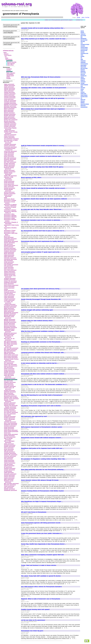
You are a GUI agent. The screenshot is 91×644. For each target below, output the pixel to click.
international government (10, 259)
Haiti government (8, 244)
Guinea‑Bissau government (11, 241)
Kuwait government (9, 291)
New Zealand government (11, 349)
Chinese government (9, 138)
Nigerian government (9, 354)
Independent (83, 61)
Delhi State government (10, 158)
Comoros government (10, 146)
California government (10, 122)
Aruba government (9, 99)
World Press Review (85, 104)
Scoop (82, 91)
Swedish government (9, 447)
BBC (82, 37)
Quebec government (9, 395)
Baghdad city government (11, 105)
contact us (79, 20)
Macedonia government (10, 307)
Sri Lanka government (10, 437)
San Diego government (10, 411)
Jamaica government (9, 272)
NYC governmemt (9, 363)
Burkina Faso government (11, 120)
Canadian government (10, 127)
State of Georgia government (8, 439)
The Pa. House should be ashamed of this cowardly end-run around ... (44, 188)
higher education (11, 73)
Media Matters (83, 65)
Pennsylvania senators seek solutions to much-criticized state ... (42, 156)
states (7, 58)
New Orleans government (11, 344)
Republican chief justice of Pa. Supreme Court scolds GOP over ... (42, 448)
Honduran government (10, 248)
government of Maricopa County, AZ (10, 212)
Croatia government (9, 153)
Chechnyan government (10, 135)
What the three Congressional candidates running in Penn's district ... (44, 331)
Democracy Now (84, 50)
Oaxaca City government (10, 364)
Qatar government (9, 393)
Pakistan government (9, 373)
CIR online (83, 42)
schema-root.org (8, 50)
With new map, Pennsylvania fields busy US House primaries (41, 77)
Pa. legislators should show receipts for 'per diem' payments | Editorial (44, 199)
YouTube (87, 17)
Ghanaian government (10, 194)
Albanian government (9, 88)
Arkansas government (10, 96)
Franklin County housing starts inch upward (35, 609)
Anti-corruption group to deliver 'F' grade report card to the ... (41, 252)
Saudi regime (7, 415)
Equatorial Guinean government (9, 168)
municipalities (10, 74)
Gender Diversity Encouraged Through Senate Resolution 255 (41, 299)
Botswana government (10, 114)
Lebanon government (9, 295)
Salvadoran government (10, 408)
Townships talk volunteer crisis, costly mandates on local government (44, 88)
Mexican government (9, 315)
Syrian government (9, 449)
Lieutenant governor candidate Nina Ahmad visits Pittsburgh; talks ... (43, 353)
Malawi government (9, 308)
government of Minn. (9, 214)
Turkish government (9, 462)
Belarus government (9, 109)
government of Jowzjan (10, 200)
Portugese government (10, 386)
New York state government (11, 348)
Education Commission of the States (84, 53)
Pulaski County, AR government (9, 388)
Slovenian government (10, 426)
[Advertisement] (36, 62)
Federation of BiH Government (9, 178)
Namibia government (9, 329)
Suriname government (10, 445)
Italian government (9, 269)
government (7, 236)
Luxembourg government (10, 306)
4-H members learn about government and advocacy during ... (41, 289)
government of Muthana (10, 215)
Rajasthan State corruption (11, 397)
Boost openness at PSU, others (31, 178)
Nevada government (9, 334)
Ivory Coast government (10, 270)
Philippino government (10, 382)
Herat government (9, 247)
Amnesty (82, 33)
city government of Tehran (11, 140)
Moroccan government (10, 326)
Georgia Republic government (8, 190)
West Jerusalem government (11, 484)
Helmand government (9, 246)
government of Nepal (9, 218)
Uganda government (9, 466)
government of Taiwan (10, 230)
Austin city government (10, 101)
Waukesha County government (9, 481)
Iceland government (9, 252)
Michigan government (10, 321)
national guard (10, 76)
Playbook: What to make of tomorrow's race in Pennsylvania (40, 599)
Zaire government (9, 488)
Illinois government (9, 254)
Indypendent (83, 62)
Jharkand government (10, 274)
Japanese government (10, 273)
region (5, 53)
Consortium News (84, 49)
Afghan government (9, 84)
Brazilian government (9, 116)
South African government (11, 430)
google (79, 17)
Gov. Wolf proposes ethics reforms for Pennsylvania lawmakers (41, 587)
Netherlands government (10, 333)
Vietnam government (9, 477)
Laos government (9, 293)
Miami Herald (83, 67)
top (86, 641)
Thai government (8, 459)
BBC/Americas (83, 39)
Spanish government (9, 436)
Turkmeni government (10, 463)
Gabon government (9, 187)
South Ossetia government (11, 434)
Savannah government (10, 416)
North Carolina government (11, 355)
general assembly (12, 62)
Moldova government (9, 325)
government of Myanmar (10, 217)
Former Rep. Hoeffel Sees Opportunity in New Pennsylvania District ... (44, 544)
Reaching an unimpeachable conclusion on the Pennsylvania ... (41, 342)
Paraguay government (10, 378)
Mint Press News (84, 68)
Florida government (9, 183)
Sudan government (9, 444)
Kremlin (6, 289)
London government (9, 300)
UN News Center (84, 97)
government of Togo (9, 232)
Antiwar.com (83, 34)
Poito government (9, 384)
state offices (10, 65)
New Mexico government (10, 343)
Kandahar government (10, 280)
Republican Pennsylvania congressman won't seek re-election (41, 406)
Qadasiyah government (10, 392)
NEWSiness (83, 71)
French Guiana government (11, 185)
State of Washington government (9, 442)
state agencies (11, 63)
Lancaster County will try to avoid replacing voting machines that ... (43, 28)
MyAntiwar (83, 70)
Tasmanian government (10, 453)
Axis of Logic (83, 36)
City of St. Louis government (8, 142)
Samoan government (9, 410)
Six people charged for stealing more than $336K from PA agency (42, 167)
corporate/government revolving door (10, 149)
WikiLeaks (83, 101)
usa (6, 57)
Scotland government (9, 418)
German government (9, 192)
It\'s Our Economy (84, 64)
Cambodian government (10, 124)
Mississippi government (10, 322)
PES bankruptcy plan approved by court (34, 416)
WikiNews (83, 103)
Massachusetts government (11, 313)
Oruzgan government (9, 371)
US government (8, 471)
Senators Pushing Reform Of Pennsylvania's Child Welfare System (42, 491)
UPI (81, 98)
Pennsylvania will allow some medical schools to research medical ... (43, 374)
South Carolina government (11, 431)
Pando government (9, 374)
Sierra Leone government (11, 423)
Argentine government (10, 94)
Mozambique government (10, 328)
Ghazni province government (8, 196)
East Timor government (10, 162)
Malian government (9, 311)
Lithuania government (10, 299)
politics (8, 77)
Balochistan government (10, 107)
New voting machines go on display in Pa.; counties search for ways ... (44, 39)
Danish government (9, 157)
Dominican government (10, 159)
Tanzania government (9, 452)
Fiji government (8, 180)
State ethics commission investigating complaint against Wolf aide (42, 555)
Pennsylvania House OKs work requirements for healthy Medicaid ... (43, 241)
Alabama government (9, 86)
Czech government (9, 155)
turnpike (8, 78)
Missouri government (9, 323)
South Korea (7, 433)
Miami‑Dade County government (9, 317)
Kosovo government (9, 287)
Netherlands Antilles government (9, 331)
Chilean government (9, 136)
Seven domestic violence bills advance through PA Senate (40, 480)
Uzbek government (9, 473)
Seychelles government (10, 422)
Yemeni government (9, 486)
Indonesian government (10, 258)
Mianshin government (10, 319)
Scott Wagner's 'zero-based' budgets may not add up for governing (43, 98)
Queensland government (10, 396)
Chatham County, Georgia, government (11, 133)
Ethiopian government (10, 172)
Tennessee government (10, 456)
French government (9, 184)
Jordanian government (10, 278)
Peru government (8, 381)
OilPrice (82, 77)
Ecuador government (9, 163)
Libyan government (9, 297)
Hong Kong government (10, 250)
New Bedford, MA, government (9, 337)
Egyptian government (9, 165)
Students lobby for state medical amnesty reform (37, 321)
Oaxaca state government (11, 366)
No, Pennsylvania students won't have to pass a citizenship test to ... (43, 231)
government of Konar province (10, 203)
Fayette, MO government (10, 176)
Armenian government (10, 98)
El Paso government (9, 166)
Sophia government (9, 429)
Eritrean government (9, 170)
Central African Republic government (10, 129)
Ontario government (9, 369)
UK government (8, 467)
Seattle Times (83, 94)
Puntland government (10, 391)
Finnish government (9, 181)
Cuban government (9, 154)
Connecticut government (10, 147)
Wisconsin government (10, 485)
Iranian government (9, 262)
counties (9, 70)
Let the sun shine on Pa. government (33, 620)
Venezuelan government (10, 474)
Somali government (9, 427)
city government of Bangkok (11, 139)
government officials (9, 199)
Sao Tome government (10, 414)
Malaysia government (9, 310)
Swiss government (9, 448)
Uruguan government (9, 470)
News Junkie (83, 73)
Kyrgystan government (10, 292)
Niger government (9, 352)
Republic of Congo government (9, 401)
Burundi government (9, 121)
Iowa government (8, 261)
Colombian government (10, 144)
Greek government (9, 237)
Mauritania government (10, 314)
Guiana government (9, 240)
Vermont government (9, 475)
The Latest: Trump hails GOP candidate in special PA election (41, 576)
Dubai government (9, 161)
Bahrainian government (10, 106)
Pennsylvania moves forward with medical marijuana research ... (42, 438)
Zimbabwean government (10, 490)
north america (8, 55)
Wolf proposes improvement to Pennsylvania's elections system (42, 427)
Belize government (9, 110)
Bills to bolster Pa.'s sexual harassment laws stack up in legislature (43, 109)
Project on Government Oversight (83, 82)
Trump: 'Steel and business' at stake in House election (39, 565)
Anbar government (9, 91)
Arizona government (9, 95)
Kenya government (9, 284)
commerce (9, 69)
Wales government (9, 479)
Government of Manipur (10, 210)
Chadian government (9, 131)
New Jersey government (10, 341)
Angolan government (9, 92)
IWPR (82, 59)
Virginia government (9, 478)
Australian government (10, 102)
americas (6, 54)
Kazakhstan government (10, 282)
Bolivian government (9, 113)
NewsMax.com (84, 76)
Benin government (9, 111)
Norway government (9, 362)
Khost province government (11, 285)
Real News (83, 88)
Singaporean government (10, 425)
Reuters (82, 89)
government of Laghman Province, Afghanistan (10, 205)
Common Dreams (84, 47)
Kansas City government (10, 281)
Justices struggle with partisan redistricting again (37, 310)
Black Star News (84, 40)
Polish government (9, 385)
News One (83, 74)
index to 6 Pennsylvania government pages (59, 20)
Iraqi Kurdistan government (11, 265)
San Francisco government (11, 412)
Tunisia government (9, 460)
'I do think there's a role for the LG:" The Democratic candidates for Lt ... (45, 384)
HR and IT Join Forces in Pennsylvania (34, 512)
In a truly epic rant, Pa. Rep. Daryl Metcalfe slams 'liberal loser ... (42, 209)
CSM (82, 43)
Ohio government (8, 367)
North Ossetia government (11, 358)
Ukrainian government (10, 468)
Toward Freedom (84, 95)
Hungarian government (10, 251)
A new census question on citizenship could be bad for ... (40, 363)
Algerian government (9, 90)
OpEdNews (83, 79)
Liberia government (9, 296)
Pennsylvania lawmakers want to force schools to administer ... (41, 220)
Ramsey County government (11, 399)
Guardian (82, 56)
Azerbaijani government (10, 103)
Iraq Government (8, 263)
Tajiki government (9, 451)
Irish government (8, 266)
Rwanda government (9, 404)
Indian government (9, 256)
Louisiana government (10, 304)
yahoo (83, 17)
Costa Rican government (10, 151)
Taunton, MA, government (11, 455)
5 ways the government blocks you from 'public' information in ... (42, 533)
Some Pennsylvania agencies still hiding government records (41, 523)
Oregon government (9, 370)
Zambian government (9, 489)
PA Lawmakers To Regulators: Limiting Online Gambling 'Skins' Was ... (44, 459)
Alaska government (9, 87)
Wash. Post (83, 100)
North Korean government (11, 356)
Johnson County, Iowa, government (10, 276)
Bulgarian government (10, 118)
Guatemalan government (10, 239)
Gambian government (10, 188)
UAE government (8, 464)
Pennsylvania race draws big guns (32, 631)
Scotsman (83, 92)
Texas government (9, 458)
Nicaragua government (10, 351)
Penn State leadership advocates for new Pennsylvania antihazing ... (43, 470)
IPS (81, 58)
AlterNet (82, 31)
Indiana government (9, 255)
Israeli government (9, 267)
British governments (9, 117)
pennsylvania (9, 59)
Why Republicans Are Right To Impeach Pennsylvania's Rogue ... (42, 501)
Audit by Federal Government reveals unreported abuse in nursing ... (43, 146)
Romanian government (10, 403)
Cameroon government (10, 125)
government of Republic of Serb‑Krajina (11, 223)
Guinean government (9, 243)
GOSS (6, 198)
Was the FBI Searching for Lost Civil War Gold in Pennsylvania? (42, 395)
